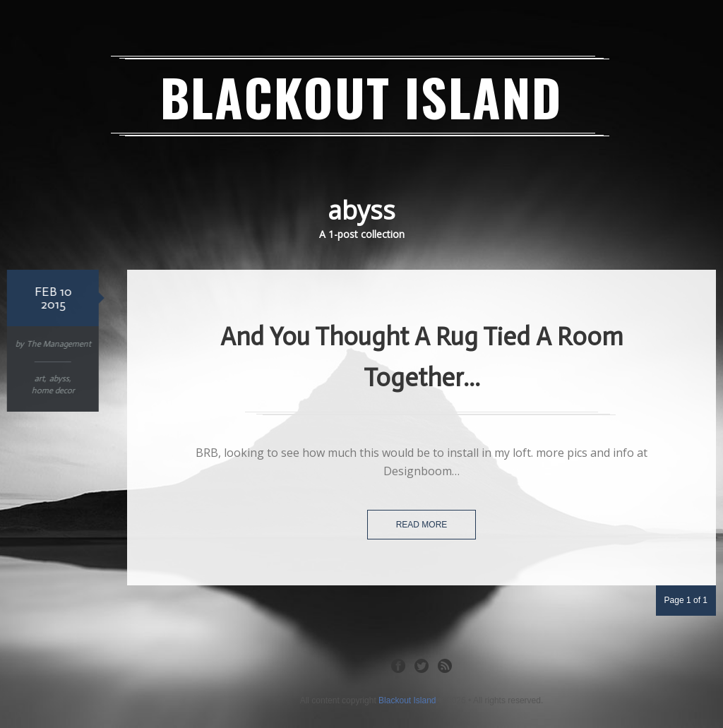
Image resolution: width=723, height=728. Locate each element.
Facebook (398, 665)
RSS (445, 665)
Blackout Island (361, 96)
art (38, 378)
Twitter (422, 665)
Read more (422, 525)
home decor (51, 390)
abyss (58, 378)
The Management (57, 344)
